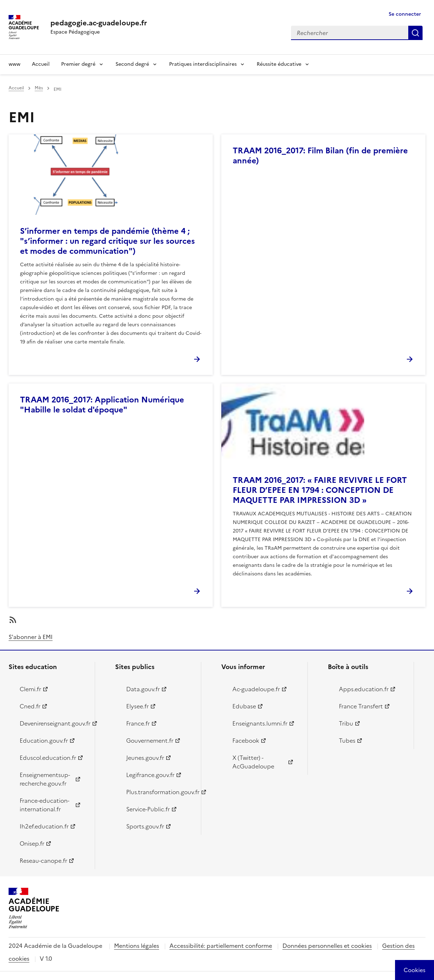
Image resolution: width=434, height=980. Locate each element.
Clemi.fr (30, 689)
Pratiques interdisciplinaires (203, 64)
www (14, 64)
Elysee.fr (137, 706)
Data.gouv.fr (143, 689)
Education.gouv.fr (44, 741)
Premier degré (78, 64)
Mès (39, 88)
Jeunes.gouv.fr (145, 758)
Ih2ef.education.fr (44, 826)
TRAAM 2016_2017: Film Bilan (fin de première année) (320, 156)
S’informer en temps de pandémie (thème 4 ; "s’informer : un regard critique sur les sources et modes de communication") (107, 241)
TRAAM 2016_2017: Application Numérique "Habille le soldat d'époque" (102, 405)
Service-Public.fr (148, 809)
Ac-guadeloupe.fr (256, 689)
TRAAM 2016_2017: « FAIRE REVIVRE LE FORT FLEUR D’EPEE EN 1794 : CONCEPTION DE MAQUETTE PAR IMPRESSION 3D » (320, 490)
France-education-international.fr (45, 805)
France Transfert (361, 706)
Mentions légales (137, 946)
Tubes (347, 741)
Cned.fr (30, 706)
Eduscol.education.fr (48, 758)
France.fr (138, 723)
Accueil (41, 64)
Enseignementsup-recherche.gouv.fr (45, 779)
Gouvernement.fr (150, 741)
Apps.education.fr (364, 689)
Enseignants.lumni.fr (260, 723)
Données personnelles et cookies (327, 946)
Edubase (244, 706)
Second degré (132, 64)
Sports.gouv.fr (145, 826)
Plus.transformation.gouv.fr (160, 792)
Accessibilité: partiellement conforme (221, 946)
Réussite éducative (279, 64)
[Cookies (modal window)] (415, 970)
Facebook (246, 741)
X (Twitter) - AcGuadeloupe (253, 762)
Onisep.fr (32, 843)
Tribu (346, 723)
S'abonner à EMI (31, 637)
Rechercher (415, 33)
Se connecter (405, 14)
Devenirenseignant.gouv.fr (53, 723)
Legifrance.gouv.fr (150, 775)
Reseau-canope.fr (43, 861)
